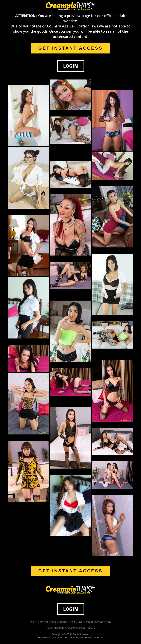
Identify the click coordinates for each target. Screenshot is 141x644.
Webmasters (71, 628)
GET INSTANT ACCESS (70, 48)
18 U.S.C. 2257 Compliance (83, 622)
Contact (59, 628)
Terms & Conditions (58, 622)
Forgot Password (38, 622)
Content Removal (87, 628)
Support (50, 628)
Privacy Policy (104, 622)
